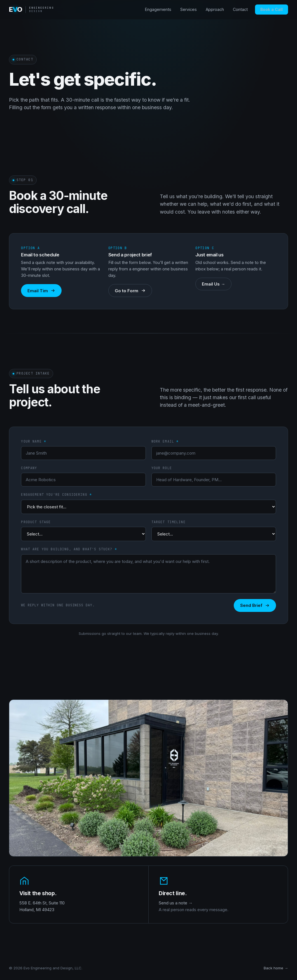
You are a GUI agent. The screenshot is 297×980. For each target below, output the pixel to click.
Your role (162, 468)
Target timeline (169, 522)
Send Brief (255, 605)
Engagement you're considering (56, 494)
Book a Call (272, 9)
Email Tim (41, 291)
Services (189, 9)
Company (29, 468)
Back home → (276, 968)
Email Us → (213, 284)
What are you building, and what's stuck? (69, 549)
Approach (215, 9)
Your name (34, 441)
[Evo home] (31, 10)
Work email (165, 441)
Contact (240, 9)
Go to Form (130, 291)
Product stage (36, 522)
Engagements (158, 9)
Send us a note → (176, 903)
